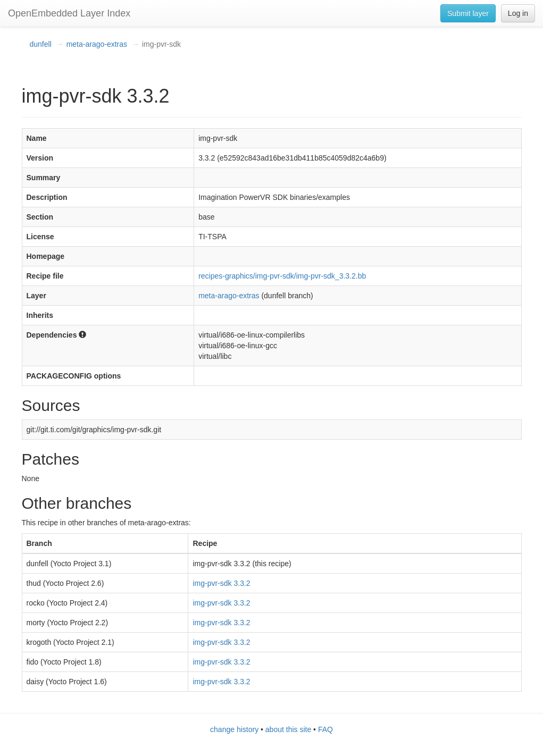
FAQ (325, 729)
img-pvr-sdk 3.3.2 (221, 583)
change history (234, 729)
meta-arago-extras (97, 44)
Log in (518, 13)
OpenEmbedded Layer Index (69, 13)
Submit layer (468, 13)
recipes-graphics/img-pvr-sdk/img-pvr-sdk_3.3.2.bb (282, 276)
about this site (288, 729)
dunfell (41, 44)
